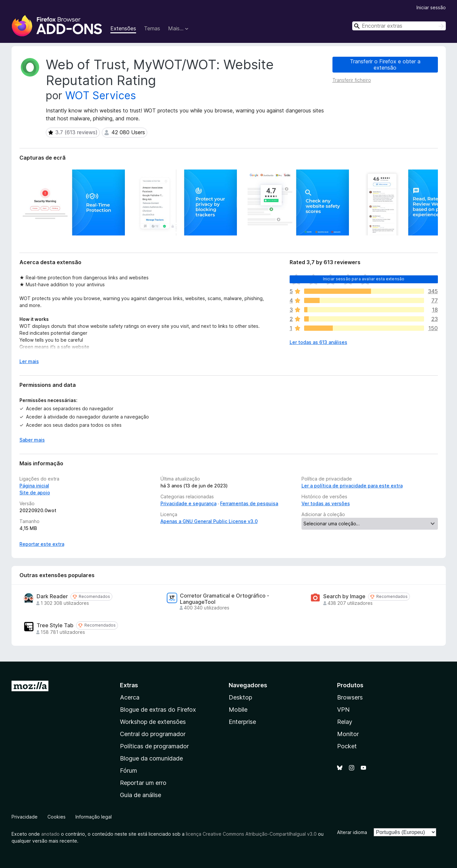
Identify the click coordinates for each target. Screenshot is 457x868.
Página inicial (34, 486)
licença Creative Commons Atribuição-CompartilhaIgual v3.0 (251, 834)
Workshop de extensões (153, 722)
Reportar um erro (143, 783)
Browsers (350, 697)
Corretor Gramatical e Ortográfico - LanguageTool (225, 599)
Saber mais (32, 440)
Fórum (129, 771)
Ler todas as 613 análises (318, 342)
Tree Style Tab (55, 625)
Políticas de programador (154, 746)
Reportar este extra (42, 544)
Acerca (130, 697)
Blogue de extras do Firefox (158, 710)
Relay (345, 722)
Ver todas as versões (326, 503)
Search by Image (344, 596)
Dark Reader (52, 596)
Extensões (123, 28)
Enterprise (242, 722)
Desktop (240, 697)
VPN (343, 710)
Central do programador (153, 734)
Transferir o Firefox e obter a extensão (385, 64)
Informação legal (94, 817)
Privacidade (25, 817)
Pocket (347, 746)
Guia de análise (141, 795)
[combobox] (399, 26)
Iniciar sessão (431, 7)
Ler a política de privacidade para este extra (352, 486)
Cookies (57, 817)
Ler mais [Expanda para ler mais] (29, 361)
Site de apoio (35, 493)
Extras (129, 685)
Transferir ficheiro (352, 80)
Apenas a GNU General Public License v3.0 (209, 521)
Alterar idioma (352, 832)
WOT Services (101, 95)
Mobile (238, 710)
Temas (152, 28)
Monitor (348, 734)
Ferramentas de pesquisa (249, 503)
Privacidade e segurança (188, 503)
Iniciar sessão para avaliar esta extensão (364, 279)
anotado (50, 834)
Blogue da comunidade (151, 758)
